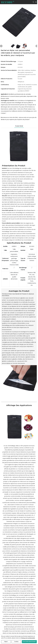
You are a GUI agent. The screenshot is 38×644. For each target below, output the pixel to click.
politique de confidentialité (28, 638)
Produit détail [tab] (19, 126)
